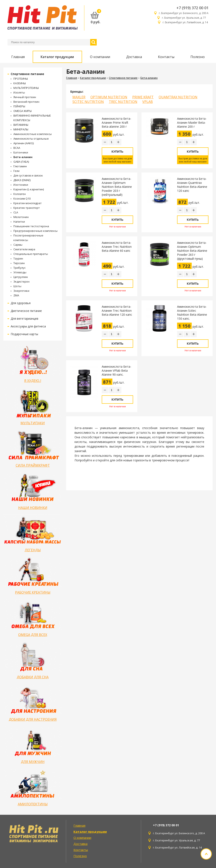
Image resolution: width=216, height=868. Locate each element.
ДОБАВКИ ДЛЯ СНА (33, 677)
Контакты (166, 57)
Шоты (17, 286)
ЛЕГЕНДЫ (33, 550)
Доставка (134, 57)
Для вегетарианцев (24, 319)
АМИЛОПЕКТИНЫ (33, 804)
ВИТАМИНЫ (21, 125)
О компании (100, 57)
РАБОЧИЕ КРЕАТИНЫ (33, 592)
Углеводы (20, 272)
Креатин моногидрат (28, 203)
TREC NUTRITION (123, 102)
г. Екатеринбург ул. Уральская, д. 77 (185, 18)
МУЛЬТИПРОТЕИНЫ (26, 88)
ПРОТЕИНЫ (21, 79)
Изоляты (19, 92)
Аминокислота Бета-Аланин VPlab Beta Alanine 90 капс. (116, 370)
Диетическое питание (26, 311)
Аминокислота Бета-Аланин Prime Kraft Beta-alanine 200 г (116, 123)
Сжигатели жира (24, 249)
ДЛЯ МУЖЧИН (33, 762)
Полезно (198, 57)
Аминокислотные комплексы (33, 134)
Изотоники (21, 185)
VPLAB (148, 102)
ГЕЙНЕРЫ (19, 106)
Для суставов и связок (28, 175)
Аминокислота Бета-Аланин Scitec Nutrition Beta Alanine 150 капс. (192, 313)
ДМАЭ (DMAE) (22, 180)
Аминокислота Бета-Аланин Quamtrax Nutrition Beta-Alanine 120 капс (192, 185)
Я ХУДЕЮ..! (33, 381)
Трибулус (19, 268)
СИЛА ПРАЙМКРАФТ (33, 465)
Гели (16, 171)
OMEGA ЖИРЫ (22, 111)
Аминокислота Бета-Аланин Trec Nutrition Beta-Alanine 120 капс (117, 311)
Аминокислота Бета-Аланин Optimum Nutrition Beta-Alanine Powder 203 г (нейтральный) (117, 187)
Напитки (19, 222)
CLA (16, 212)
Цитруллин (21, 277)
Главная (18, 57)
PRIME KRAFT (143, 97)
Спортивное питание (27, 74)
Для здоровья (21, 303)
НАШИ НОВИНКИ (33, 508)
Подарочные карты (24, 334)
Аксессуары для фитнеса (28, 326)
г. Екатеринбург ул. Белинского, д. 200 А (184, 13)
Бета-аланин (23, 157)
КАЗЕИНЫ (20, 83)
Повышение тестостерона (31, 226)
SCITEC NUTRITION (88, 102)
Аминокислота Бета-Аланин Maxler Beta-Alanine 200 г (192, 123)
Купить (117, 152)
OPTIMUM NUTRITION (109, 97)
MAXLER (79, 97)
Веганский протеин (26, 102)
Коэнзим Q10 (22, 199)
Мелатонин (21, 217)
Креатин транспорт (27, 208)
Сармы (18, 245)
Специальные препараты (31, 254)
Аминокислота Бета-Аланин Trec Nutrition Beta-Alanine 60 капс (117, 247)
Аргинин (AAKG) (24, 143)
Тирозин (19, 263)
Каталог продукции (57, 57)
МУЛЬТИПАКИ (33, 423)
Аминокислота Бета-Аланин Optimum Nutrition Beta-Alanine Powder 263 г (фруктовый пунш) (192, 251)
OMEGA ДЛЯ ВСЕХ (33, 635)
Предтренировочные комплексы (35, 231)
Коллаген (20, 194)
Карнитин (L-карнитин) (29, 189)
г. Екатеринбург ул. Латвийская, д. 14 (186, 22)
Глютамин (20, 166)
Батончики (21, 152)
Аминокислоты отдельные (31, 139)
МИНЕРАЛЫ (21, 129)
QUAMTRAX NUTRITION (178, 97)
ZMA (16, 295)
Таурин (18, 258)
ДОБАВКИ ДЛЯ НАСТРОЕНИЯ (33, 719)
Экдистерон (21, 282)
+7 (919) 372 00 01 (192, 8)
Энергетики (21, 291)
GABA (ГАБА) (21, 162)
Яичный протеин (25, 97)
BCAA (17, 148)
